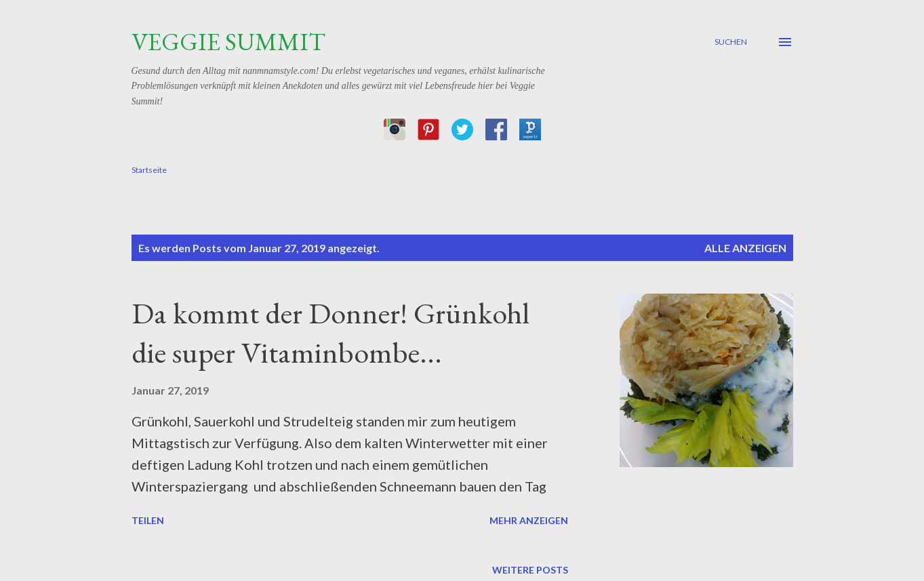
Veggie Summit (228, 42)
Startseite (149, 170)
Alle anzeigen (745, 248)
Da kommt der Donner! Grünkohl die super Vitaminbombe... (330, 333)
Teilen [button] (148, 520)
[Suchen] (731, 42)
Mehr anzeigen (529, 520)
